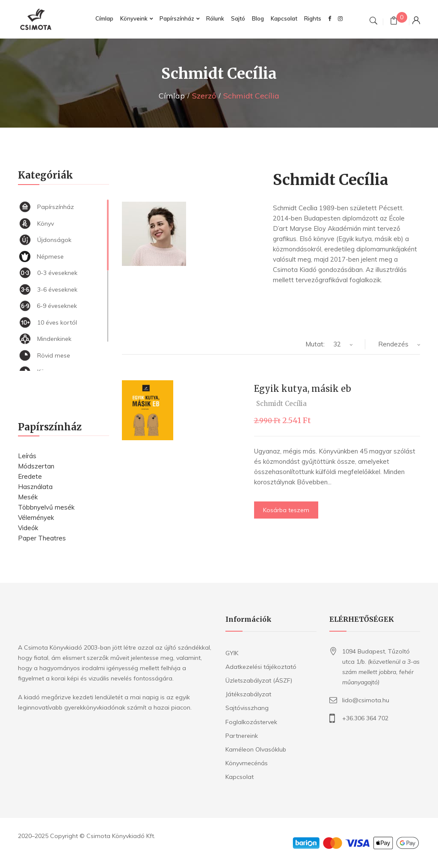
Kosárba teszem (286, 510)
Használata (35, 487)
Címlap (172, 96)
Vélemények (36, 518)
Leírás (27, 456)
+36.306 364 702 (365, 718)
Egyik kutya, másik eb (303, 389)
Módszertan (36, 466)
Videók (28, 528)
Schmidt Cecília (281, 404)
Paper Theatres (42, 538)
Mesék (28, 497)
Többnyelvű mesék (46, 507)
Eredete (30, 476)
